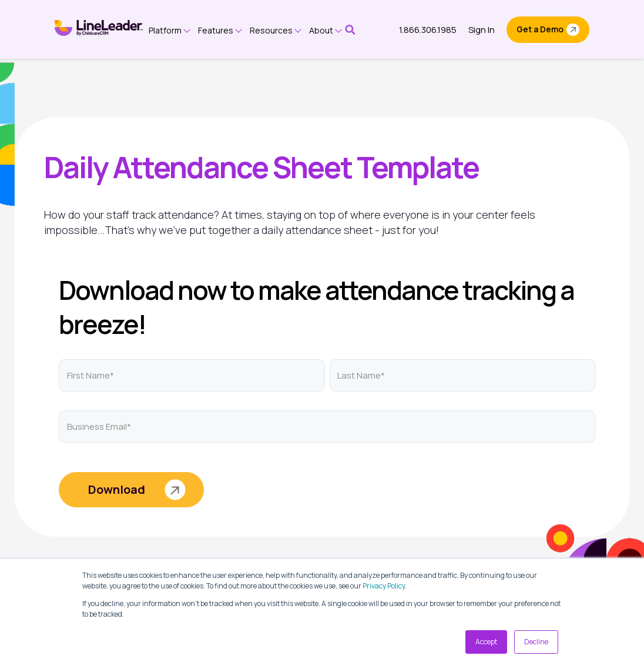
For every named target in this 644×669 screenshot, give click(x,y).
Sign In (482, 30)
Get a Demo (540, 29)
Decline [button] (536, 642)
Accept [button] (486, 642)
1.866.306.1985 (428, 30)
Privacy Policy (384, 586)
